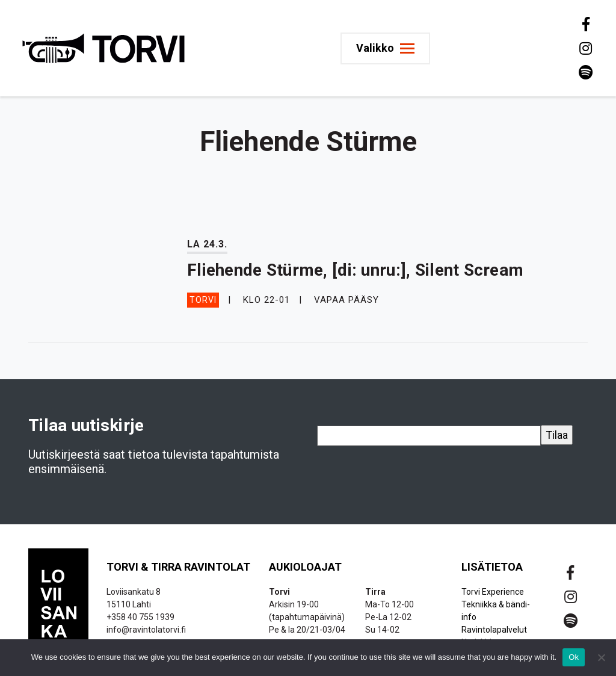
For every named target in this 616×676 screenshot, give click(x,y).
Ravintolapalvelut (494, 630)
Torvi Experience (493, 592)
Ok (574, 657)
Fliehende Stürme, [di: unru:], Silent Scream (355, 270)
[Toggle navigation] (385, 48)
